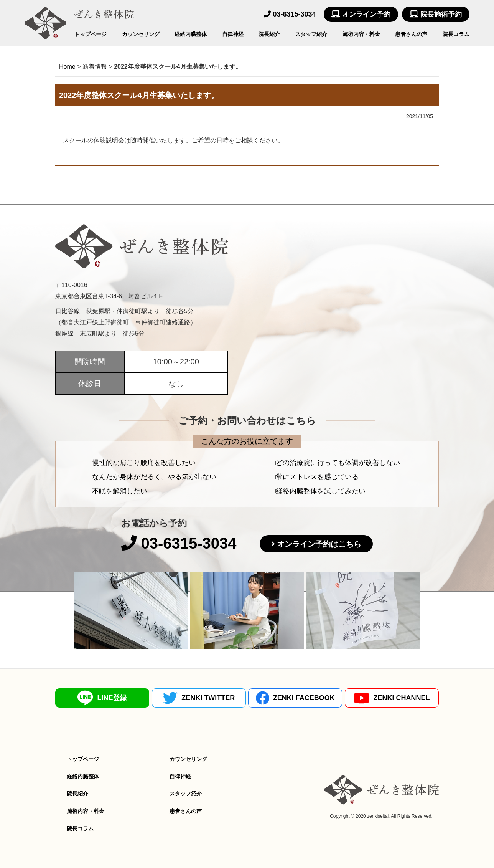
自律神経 (233, 34)
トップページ (91, 34)
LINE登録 (102, 698)
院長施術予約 (436, 14)
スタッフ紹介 (311, 34)
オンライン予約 (361, 14)
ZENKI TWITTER (199, 698)
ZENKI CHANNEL (392, 698)
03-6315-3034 (290, 14)
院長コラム (456, 34)
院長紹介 (269, 34)
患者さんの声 (411, 34)
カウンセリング (141, 34)
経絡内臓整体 (191, 34)
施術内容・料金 (361, 34)
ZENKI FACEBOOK (295, 698)
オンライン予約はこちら (319, 544)
